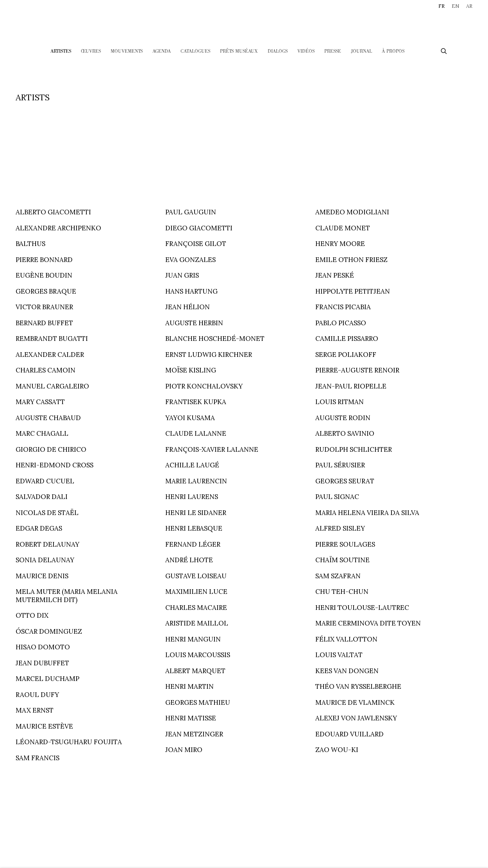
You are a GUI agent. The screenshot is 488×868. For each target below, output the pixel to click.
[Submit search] (444, 50)
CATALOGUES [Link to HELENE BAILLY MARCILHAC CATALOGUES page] (195, 51)
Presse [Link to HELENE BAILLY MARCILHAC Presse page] (333, 51)
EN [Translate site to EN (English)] (455, 6)
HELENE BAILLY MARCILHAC (244, 22)
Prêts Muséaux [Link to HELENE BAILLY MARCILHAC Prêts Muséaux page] (239, 51)
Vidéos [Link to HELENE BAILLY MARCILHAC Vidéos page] (306, 51)
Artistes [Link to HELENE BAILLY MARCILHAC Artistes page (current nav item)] (61, 51)
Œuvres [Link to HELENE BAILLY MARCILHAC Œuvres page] (91, 51)
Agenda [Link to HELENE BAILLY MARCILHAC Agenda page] (162, 51)
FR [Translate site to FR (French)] (442, 6)
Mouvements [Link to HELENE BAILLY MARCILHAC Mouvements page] (127, 51)
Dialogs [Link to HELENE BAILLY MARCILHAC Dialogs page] (278, 51)
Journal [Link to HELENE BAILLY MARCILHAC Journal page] (361, 51)
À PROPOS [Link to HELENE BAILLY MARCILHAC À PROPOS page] (393, 51)
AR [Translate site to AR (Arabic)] (469, 6)
